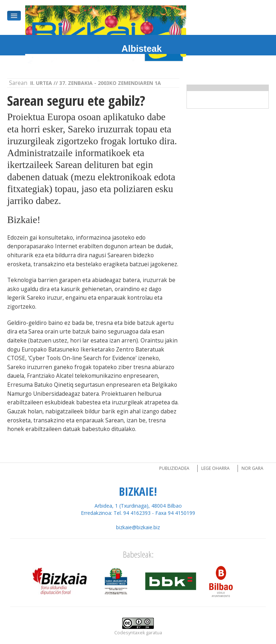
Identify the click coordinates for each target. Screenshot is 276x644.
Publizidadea (174, 468)
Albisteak (142, 49)
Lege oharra (215, 468)
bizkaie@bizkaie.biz (138, 527)
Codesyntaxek (130, 633)
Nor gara (252, 468)
